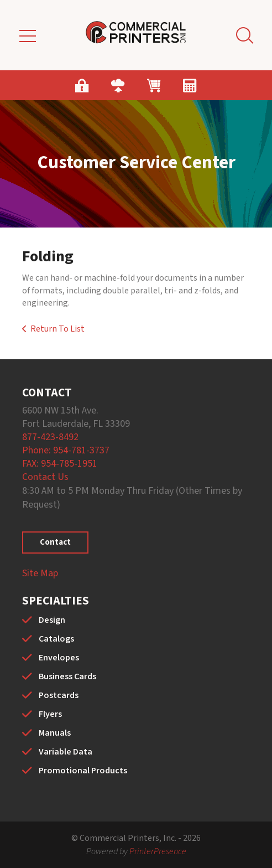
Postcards (59, 695)
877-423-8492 (50, 437)
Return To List (57, 329)
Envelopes (59, 658)
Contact (55, 542)
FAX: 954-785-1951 (60, 464)
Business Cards (67, 676)
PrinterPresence (158, 851)
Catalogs (56, 639)
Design (52, 620)
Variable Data (66, 752)
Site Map (40, 573)
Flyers (50, 714)
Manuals (55, 733)
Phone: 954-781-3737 (66, 450)
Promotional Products (83, 771)
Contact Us (45, 477)
